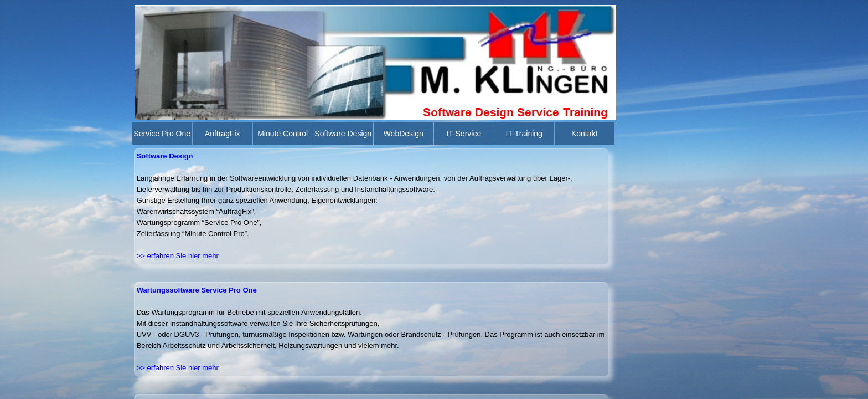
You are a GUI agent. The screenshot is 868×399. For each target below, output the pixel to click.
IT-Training (524, 134)
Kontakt (584, 134)
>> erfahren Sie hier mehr (178, 368)
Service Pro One (162, 134)
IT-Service (464, 134)
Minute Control (283, 134)
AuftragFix (223, 134)
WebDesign (404, 134)
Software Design (343, 134)
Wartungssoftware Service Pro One (197, 290)
